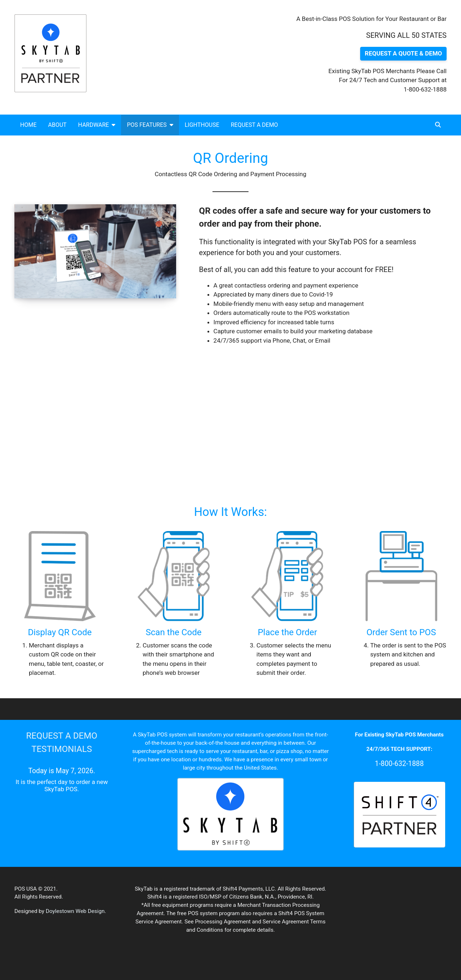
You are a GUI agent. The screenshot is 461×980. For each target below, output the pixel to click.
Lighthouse (202, 125)
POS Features (150, 125)
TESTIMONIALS (62, 749)
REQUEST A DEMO (62, 736)
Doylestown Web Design (75, 911)
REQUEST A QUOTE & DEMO (403, 53)
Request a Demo (254, 125)
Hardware (97, 125)
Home (28, 125)
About (57, 125)
